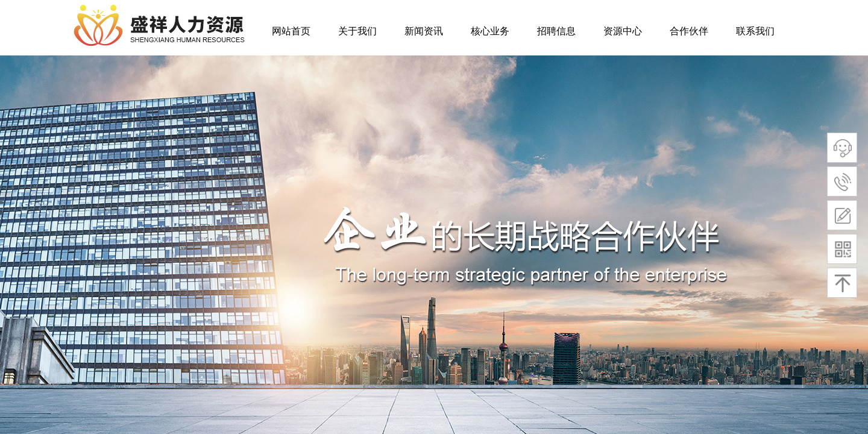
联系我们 (755, 31)
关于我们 (357, 31)
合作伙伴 (689, 31)
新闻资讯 (424, 31)
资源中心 (623, 31)
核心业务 (490, 31)
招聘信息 (556, 31)
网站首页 (291, 31)
